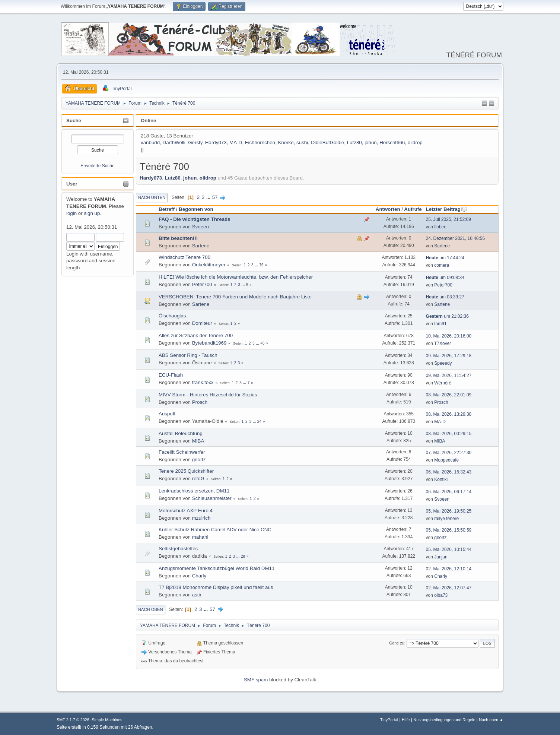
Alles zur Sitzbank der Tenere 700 (196, 335)
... (209, 197)
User (72, 184)
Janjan (441, 557)
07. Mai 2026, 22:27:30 (449, 453)
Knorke (286, 142)
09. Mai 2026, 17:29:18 (449, 356)
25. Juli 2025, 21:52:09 (448, 219)
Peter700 (202, 284)
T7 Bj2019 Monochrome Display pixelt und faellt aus (216, 587)
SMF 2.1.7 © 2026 (73, 720)
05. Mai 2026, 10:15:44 (449, 549)
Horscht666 (392, 142)
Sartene (201, 246)
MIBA (198, 441)
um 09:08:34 (445, 278)
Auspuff (167, 414)
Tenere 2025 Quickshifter (186, 471)
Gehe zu (397, 643)
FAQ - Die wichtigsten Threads (195, 219)
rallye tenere (446, 519)
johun (371, 142)
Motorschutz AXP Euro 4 (186, 511)
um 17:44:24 (445, 258)
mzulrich (201, 518)
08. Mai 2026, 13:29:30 (449, 414)
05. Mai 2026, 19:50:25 (449, 511)
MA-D (236, 142)
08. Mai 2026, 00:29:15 (449, 434)
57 (215, 197)
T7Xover (443, 343)
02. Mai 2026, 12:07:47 (449, 588)
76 (262, 265)
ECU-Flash (171, 375)
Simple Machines (107, 720)
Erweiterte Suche (97, 166)
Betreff (167, 209)
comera (442, 265)
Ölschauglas (172, 316)
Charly (199, 576)
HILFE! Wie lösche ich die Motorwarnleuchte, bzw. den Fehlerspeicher (236, 277)
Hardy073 (216, 142)
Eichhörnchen (260, 142)
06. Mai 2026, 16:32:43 (449, 472)
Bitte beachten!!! (178, 238)
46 (263, 343)
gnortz (199, 460)
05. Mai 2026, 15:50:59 (449, 530)
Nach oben (151, 609)
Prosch (200, 402)
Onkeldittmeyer (209, 265)
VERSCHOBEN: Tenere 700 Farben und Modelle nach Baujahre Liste (235, 297)
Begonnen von (196, 209)
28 (243, 556)
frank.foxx (203, 382)
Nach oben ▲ (491, 720)
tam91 (440, 324)
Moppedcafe (446, 460)
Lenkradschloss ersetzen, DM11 (194, 491)
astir (197, 595)
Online (148, 121)
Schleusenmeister (212, 498)
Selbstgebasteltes (178, 549)
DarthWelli (174, 142)
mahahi (200, 537)
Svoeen (201, 227)
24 (259, 422)
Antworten (388, 209)
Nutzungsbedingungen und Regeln (444, 720)
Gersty (195, 142)
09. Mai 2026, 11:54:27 (449, 376)
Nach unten (152, 197)
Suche (74, 121)
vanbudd (150, 142)
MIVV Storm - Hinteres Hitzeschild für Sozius (208, 395)
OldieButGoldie (328, 142)
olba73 (441, 595)
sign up (92, 213)
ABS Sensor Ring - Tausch (188, 355)
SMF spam (256, 680)
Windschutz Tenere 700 (184, 257)
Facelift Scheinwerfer (182, 452)
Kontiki (441, 479)
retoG (198, 479)
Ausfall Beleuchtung (181, 433)
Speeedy (443, 363)
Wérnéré (443, 383)
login (71, 213)
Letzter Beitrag (447, 209)
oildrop (415, 142)
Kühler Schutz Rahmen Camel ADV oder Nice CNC (215, 530)
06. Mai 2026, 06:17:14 (449, 492)
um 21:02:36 (447, 316)
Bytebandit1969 (209, 343)
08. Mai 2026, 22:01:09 (449, 395)
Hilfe (406, 720)
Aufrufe (413, 209)
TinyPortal (389, 720)
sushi (302, 142)
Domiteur (202, 323)
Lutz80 (354, 142)
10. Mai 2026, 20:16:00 (449, 336)
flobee (440, 227)
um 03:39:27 (445, 297)
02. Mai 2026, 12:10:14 (449, 569)
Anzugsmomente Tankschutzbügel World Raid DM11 (217, 568)
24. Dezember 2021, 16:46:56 (456, 238)
